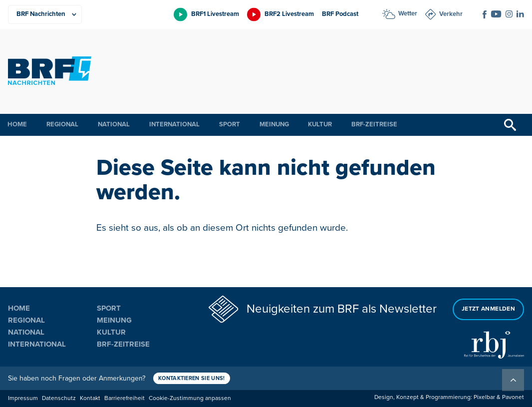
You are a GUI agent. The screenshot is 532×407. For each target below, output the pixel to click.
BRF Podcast (340, 14)
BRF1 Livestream (215, 14)
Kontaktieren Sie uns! (192, 378)
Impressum (23, 398)
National (114, 124)
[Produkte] (45, 14)
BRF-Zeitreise (374, 124)
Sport (230, 124)
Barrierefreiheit (125, 398)
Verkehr (451, 14)
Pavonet (513, 397)
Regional (62, 124)
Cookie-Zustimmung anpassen (190, 398)
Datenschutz (59, 398)
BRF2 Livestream (289, 14)
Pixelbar (484, 397)
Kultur (320, 124)
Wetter (408, 13)
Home (17, 124)
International (174, 124)
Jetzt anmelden (488, 309)
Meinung (274, 124)
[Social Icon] (485, 14)
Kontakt (90, 398)
